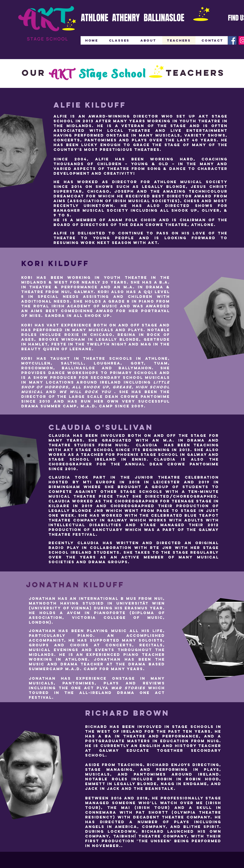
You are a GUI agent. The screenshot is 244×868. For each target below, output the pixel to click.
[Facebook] (232, 40)
